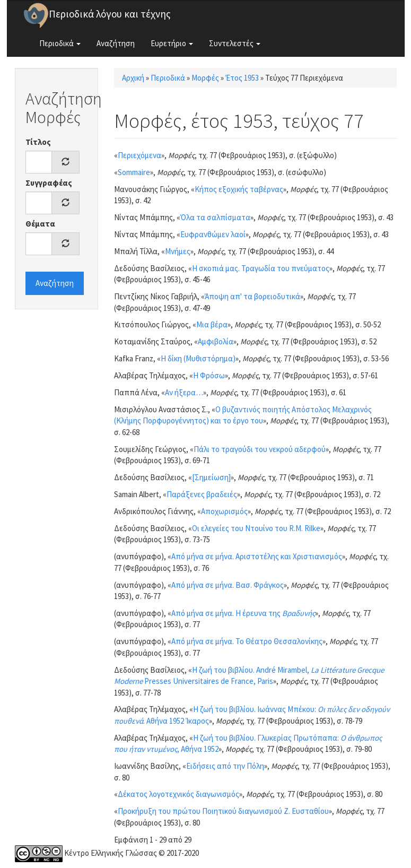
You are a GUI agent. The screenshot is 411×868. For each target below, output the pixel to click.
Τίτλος (38, 142)
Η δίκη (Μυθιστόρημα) (198, 358)
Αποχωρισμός (224, 511)
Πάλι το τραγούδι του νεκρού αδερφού (260, 449)
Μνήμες (178, 251)
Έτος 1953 (242, 78)
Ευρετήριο (172, 43)
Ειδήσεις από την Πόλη (225, 766)
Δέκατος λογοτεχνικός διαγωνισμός (178, 794)
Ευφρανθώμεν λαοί (213, 234)
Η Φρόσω (209, 375)
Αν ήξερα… (184, 392)
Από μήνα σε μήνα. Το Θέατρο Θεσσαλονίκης (247, 641)
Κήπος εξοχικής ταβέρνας (239, 189)
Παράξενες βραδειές (202, 494)
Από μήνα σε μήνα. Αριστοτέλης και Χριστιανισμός (257, 556)
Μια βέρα (212, 324)
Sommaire (134, 172)
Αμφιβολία (216, 341)
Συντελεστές (235, 43)
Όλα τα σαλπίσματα (215, 217)
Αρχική (133, 78)
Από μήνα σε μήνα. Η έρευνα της (243, 613)
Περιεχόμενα (139, 155)
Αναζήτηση (116, 43)
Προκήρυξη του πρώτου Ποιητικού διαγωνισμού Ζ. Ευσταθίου (223, 811)
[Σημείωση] (211, 477)
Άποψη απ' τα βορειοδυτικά (252, 296)
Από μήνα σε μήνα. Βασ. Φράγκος (228, 585)
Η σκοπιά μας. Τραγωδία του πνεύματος (261, 268)
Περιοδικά (60, 43)
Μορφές (205, 78)
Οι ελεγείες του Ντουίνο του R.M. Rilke (256, 528)
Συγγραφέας (49, 183)
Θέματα (40, 224)
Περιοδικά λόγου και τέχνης (110, 14)
